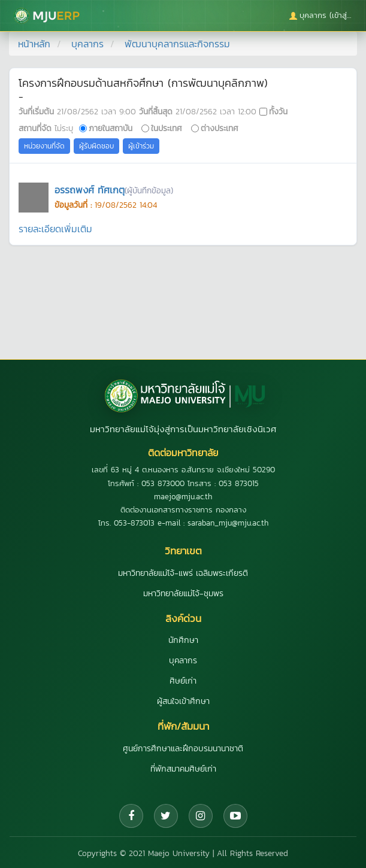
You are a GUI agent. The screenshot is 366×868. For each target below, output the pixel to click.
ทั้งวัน (278, 111)
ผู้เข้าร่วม (141, 146)
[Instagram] (201, 816)
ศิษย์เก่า (183, 681)
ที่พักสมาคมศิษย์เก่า (183, 769)
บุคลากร (87, 44)
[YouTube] (235, 816)
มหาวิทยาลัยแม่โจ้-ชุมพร (183, 594)
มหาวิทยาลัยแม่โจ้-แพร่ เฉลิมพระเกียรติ (183, 573)
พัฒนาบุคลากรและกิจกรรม (177, 44)
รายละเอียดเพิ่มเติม (55, 229)
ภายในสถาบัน (111, 128)
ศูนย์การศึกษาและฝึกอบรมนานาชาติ (183, 749)
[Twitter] (166, 816)
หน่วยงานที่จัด (44, 146)
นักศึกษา (183, 640)
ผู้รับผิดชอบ (96, 146)
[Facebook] (131, 816)
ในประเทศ (167, 128)
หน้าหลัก (34, 44)
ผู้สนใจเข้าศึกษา (183, 701)
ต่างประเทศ (220, 128)
